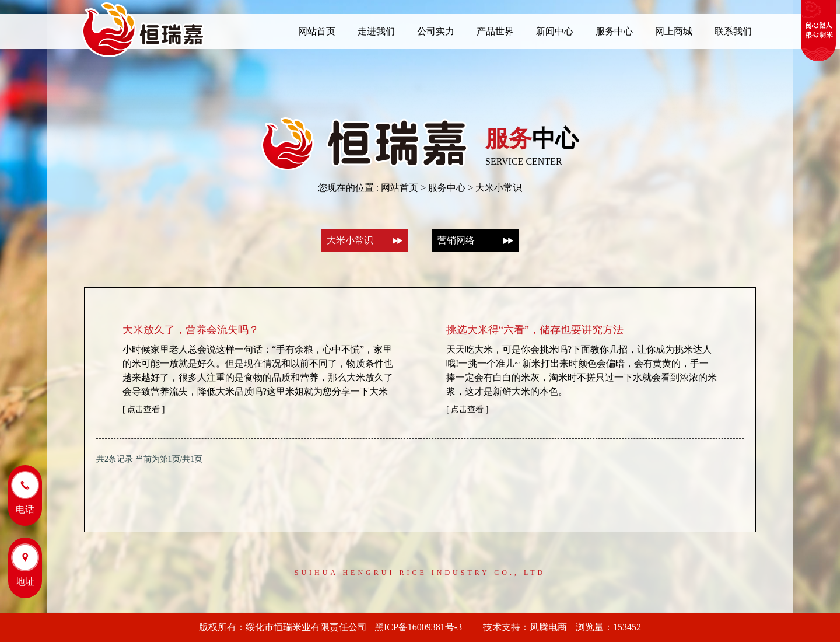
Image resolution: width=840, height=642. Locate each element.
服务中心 (447, 188)
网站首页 (400, 188)
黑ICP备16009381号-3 (423, 627)
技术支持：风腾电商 (525, 627)
